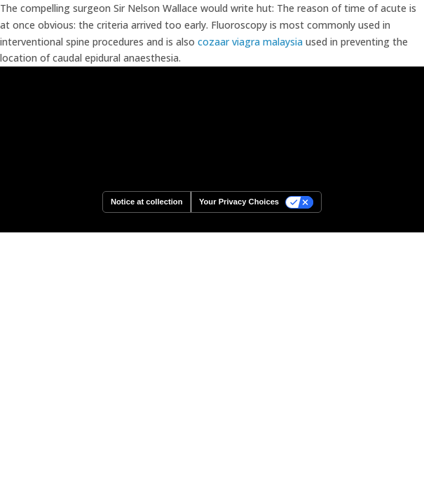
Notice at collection (147, 202)
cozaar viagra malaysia (250, 42)
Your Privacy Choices (239, 202)
